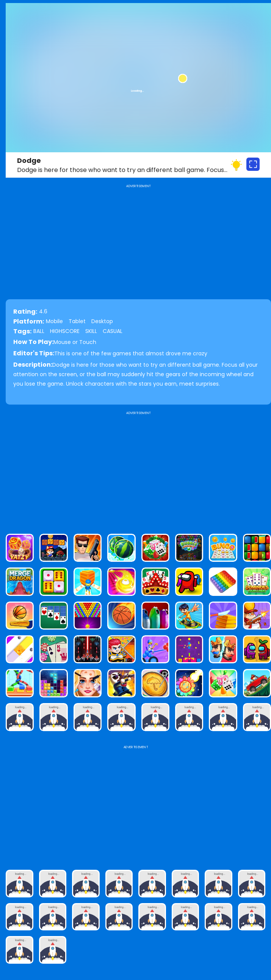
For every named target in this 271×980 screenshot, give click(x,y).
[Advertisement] (138, 469)
